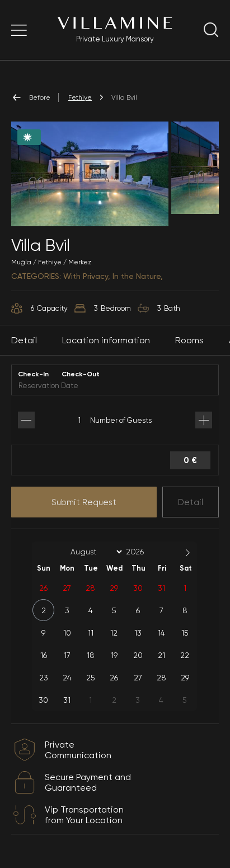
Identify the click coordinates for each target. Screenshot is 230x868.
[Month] (95, 552)
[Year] (144, 552)
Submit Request (84, 502)
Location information (106, 340)
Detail (191, 502)
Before (31, 97)
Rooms (189, 340)
